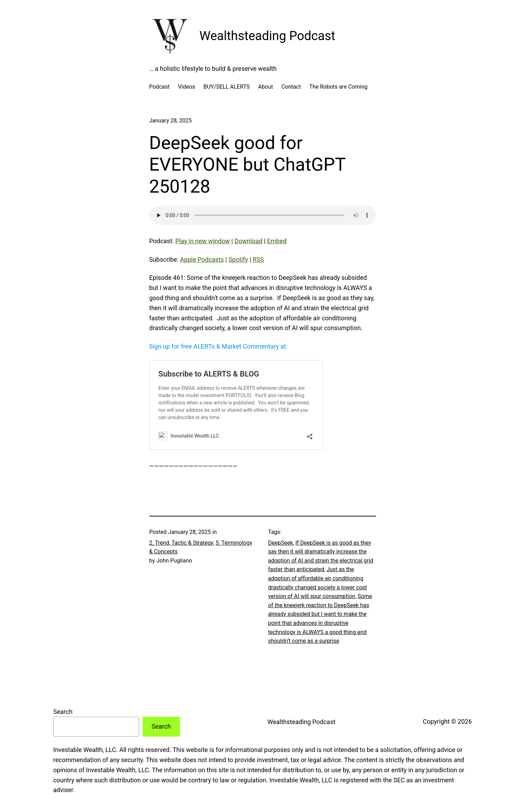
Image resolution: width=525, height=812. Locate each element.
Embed (277, 241)
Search (63, 712)
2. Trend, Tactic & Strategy (181, 543)
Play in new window (202, 241)
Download (248, 241)
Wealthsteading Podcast (268, 36)
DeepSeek (281, 543)
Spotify (238, 259)
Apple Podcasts (202, 259)
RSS (258, 259)
